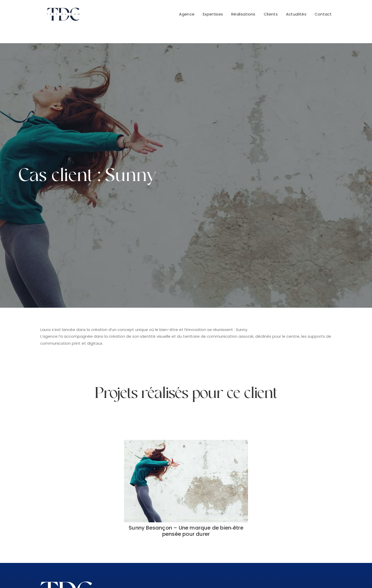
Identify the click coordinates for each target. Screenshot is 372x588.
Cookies (295, 575)
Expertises (213, 16)
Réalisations (243, 16)
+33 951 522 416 (220, 503)
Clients (271, 16)
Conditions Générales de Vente (162, 575)
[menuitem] (189, 16)
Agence (187, 16)
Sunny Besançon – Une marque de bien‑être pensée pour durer (186, 382)
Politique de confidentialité (258, 575)
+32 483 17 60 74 (298, 503)
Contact (323, 16)
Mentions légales (213, 575)
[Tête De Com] (56, 16)
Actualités (296, 16)
